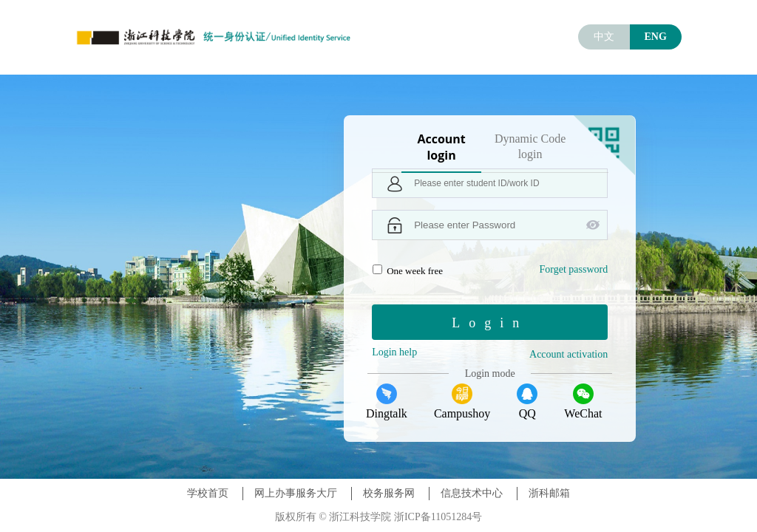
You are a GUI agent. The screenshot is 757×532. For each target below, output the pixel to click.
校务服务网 (389, 493)
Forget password (573, 269)
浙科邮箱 (549, 493)
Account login (441, 147)
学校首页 (208, 493)
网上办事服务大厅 (296, 493)
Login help (394, 352)
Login (490, 323)
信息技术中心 (472, 493)
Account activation (568, 354)
